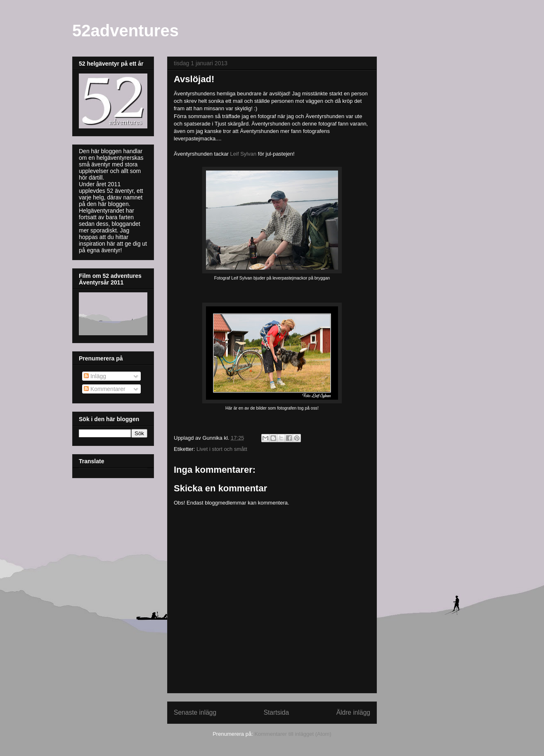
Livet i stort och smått (222, 449)
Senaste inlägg (195, 712)
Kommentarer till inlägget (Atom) (293, 734)
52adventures (125, 31)
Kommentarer (105, 389)
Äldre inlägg (353, 712)
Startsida (277, 712)
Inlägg (95, 376)
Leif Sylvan (244, 154)
